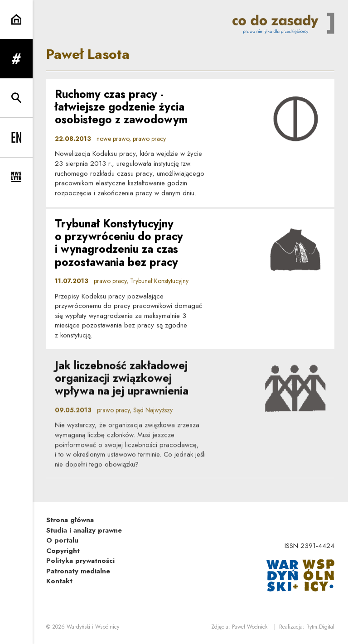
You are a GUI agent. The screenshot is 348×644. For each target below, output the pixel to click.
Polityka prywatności (80, 561)
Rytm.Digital (320, 627)
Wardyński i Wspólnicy (93, 627)
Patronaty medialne (78, 571)
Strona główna (70, 520)
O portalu (62, 540)
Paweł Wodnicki (250, 627)
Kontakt (59, 581)
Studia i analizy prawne (84, 530)
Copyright (63, 551)
